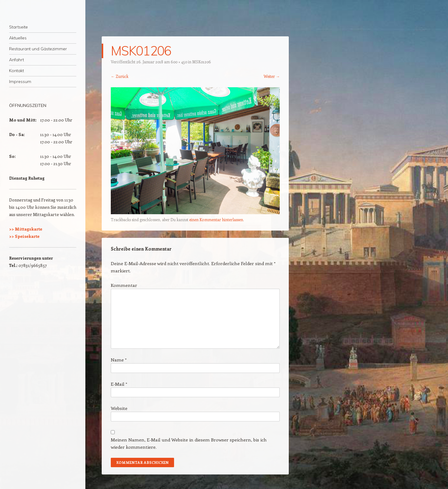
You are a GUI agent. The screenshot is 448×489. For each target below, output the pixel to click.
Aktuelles (18, 38)
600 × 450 (179, 62)
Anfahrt (16, 60)
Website (119, 408)
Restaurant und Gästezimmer (38, 49)
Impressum (20, 81)
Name (119, 360)
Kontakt (16, 71)
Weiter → (272, 76)
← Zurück (120, 76)
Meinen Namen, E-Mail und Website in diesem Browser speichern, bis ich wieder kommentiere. (189, 443)
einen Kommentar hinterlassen (216, 220)
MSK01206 (202, 62)
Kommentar (124, 285)
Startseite (18, 27)
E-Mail (119, 384)
